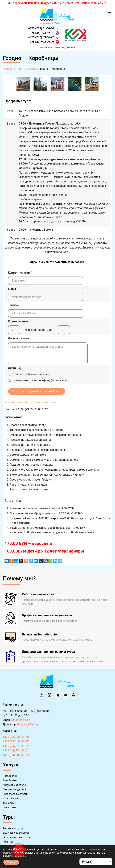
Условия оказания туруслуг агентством (30, 402)
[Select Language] (96, 862)
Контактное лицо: (20, 272)
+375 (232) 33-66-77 (41, 37)
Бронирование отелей (15, 794)
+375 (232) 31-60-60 (41, 28)
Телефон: (14, 305)
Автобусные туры (13, 828)
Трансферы (9, 803)
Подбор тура (10, 776)
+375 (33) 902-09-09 (41, 42)
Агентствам (9, 807)
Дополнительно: (19, 338)
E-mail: (12, 289)
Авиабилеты (10, 780)
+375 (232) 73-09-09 (65, 48)
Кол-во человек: (19, 321)
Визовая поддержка (14, 789)
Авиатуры (9, 842)
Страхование (10, 798)
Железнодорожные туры (17, 837)
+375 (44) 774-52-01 (41, 33)
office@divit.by (21, 720)
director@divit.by (28, 724)
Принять (11, 862)
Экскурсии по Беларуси (16, 833)
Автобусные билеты (14, 785)
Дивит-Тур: (15, 368)
